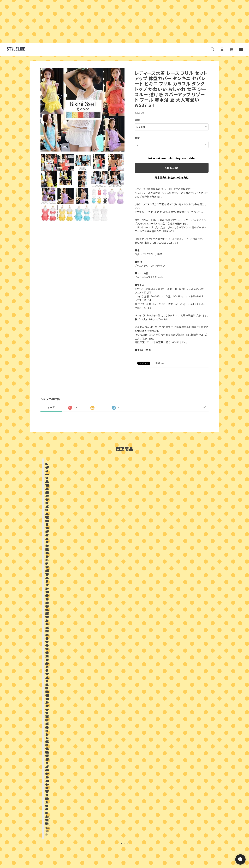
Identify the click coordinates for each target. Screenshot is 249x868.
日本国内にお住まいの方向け (171, 177)
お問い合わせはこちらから (125, 776)
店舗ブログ (84, 632)
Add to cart (172, 168)
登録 (162, 837)
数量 (137, 138)
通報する (160, 363)
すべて (51, 407)
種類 (137, 120)
